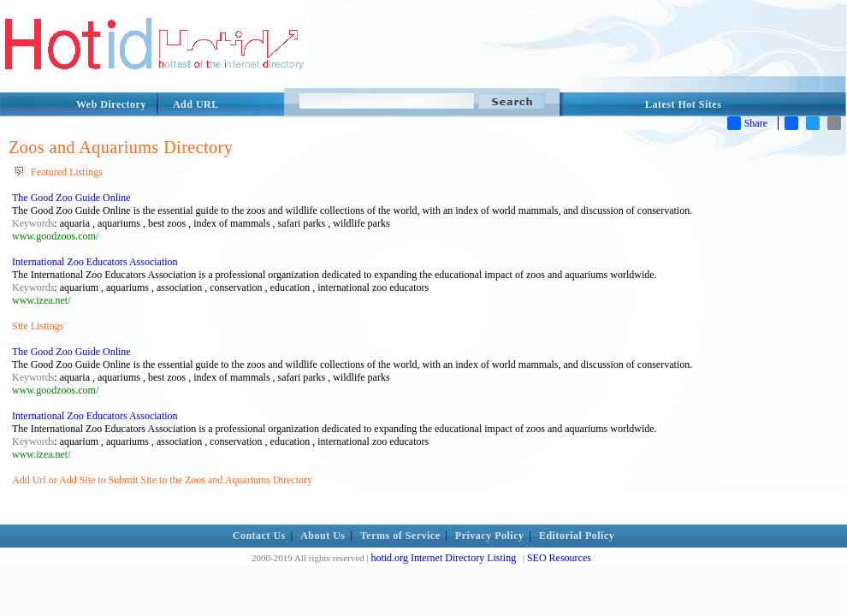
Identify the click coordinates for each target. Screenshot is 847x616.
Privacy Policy (490, 536)
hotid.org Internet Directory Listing (443, 558)
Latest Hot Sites (683, 104)
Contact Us (259, 536)
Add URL (196, 104)
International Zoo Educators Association (95, 262)
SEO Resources (559, 558)
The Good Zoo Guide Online (71, 198)
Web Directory (111, 104)
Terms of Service (400, 536)
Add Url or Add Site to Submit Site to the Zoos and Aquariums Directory (162, 480)
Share (747, 123)
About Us (323, 536)
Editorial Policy (577, 536)
